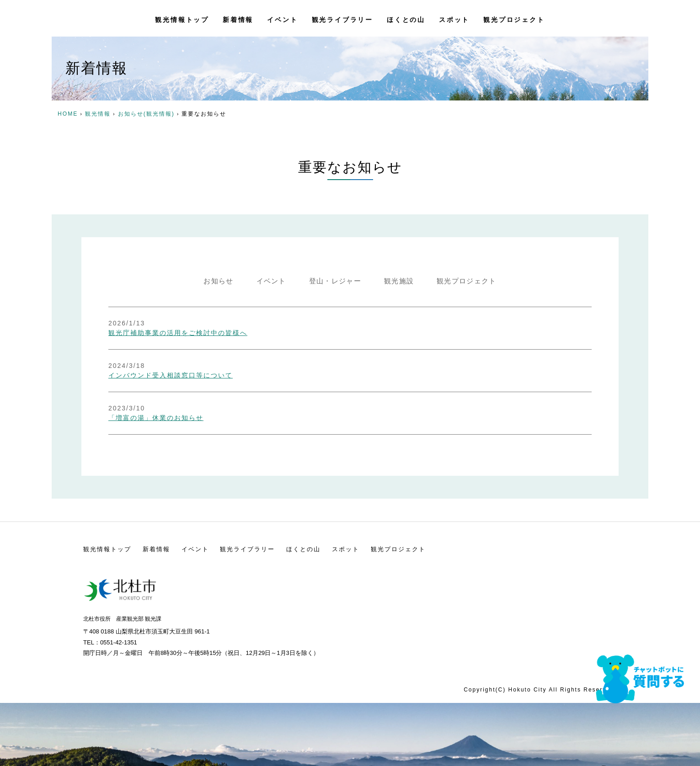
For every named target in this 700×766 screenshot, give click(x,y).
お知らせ (210, 281)
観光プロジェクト (514, 18)
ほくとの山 (406, 18)
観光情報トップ (182, 18)
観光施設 (402, 281)
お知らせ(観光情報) (146, 114)
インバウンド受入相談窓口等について (230, 356)
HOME (68, 114)
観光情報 (98, 114)
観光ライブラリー (342, 18)
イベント (282, 18)
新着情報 (238, 18)
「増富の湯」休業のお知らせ (215, 389)
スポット (454, 18)
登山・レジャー (334, 281)
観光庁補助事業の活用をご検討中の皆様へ (237, 324)
